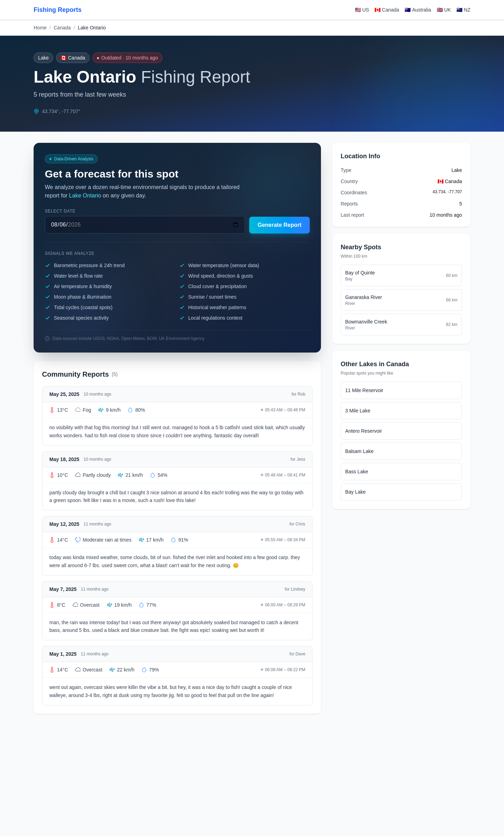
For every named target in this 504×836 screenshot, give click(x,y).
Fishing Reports (58, 10)
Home (40, 28)
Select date (60, 211)
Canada (62, 28)
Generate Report (279, 225)
